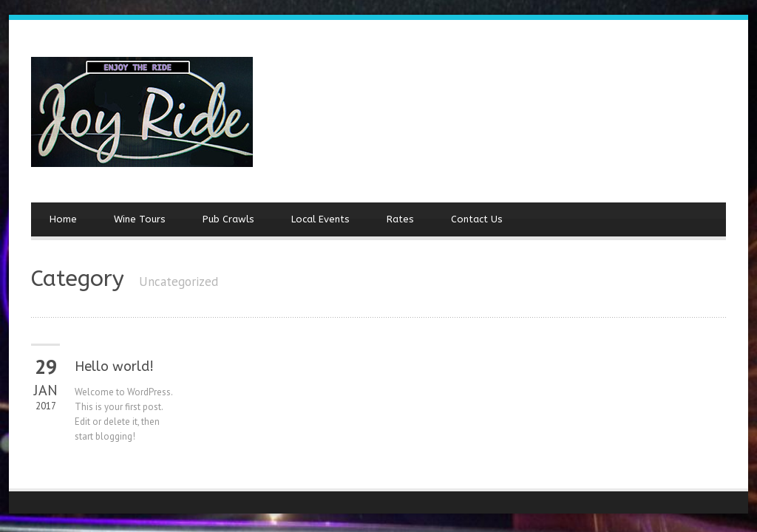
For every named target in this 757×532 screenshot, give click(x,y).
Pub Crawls (228, 219)
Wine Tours (140, 219)
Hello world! (114, 366)
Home (63, 219)
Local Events (320, 219)
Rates (400, 219)
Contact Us (477, 219)
